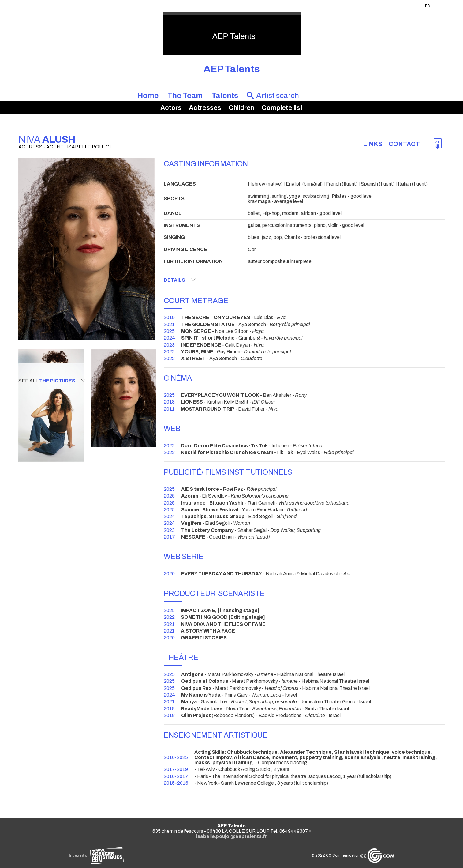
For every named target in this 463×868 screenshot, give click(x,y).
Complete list (282, 108)
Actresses (205, 108)
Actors (171, 108)
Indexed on (96, 855)
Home (148, 96)
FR (427, 6)
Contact (404, 144)
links (373, 144)
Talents (225, 96)
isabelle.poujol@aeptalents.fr (232, 836)
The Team (185, 96)
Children (241, 108)
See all (52, 381)
